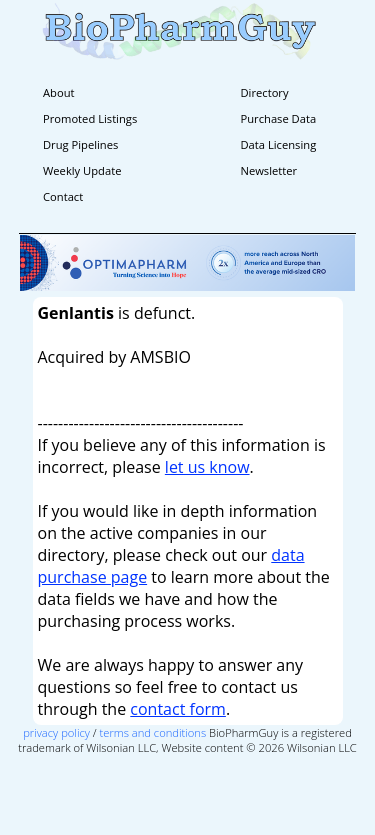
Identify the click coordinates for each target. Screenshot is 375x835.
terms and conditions (153, 732)
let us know (207, 467)
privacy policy (56, 732)
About (59, 92)
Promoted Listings (90, 118)
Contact (63, 196)
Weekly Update (82, 170)
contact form (178, 709)
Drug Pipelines (80, 144)
